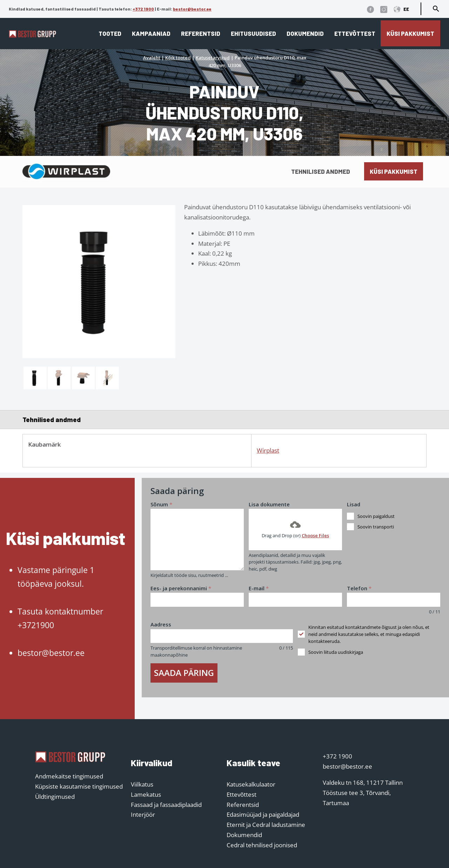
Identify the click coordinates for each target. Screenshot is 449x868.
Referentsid (201, 33)
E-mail (259, 588)
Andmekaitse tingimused (69, 776)
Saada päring (184, 673)
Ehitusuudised (253, 33)
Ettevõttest (355, 33)
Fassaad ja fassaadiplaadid (166, 805)
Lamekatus (146, 794)
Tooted (110, 33)
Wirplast (268, 450)
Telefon (359, 588)
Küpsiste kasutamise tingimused (79, 786)
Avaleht (152, 58)
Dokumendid (305, 33)
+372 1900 (143, 9)
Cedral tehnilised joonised (262, 845)
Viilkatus (142, 784)
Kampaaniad (151, 33)
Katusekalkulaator (251, 784)
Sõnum (161, 504)
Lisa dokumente (269, 504)
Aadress (161, 624)
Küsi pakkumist (410, 33)
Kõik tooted (178, 58)
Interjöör (143, 814)
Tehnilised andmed (321, 171)
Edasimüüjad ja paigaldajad (263, 814)
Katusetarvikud (213, 58)
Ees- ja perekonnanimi (181, 588)
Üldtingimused (55, 797)
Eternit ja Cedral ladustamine (266, 825)
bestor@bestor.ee (192, 9)
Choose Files (315, 535)
